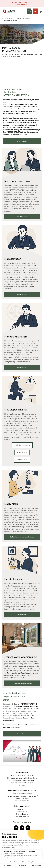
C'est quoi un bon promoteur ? (22, 794)
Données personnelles (22, 848)
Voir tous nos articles (22, 801)
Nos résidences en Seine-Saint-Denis (22, 780)
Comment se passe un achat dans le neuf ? (22, 796)
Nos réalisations (22, 734)
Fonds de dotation (22, 816)
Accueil (5, 19)
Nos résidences (22, 217)
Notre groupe (22, 141)
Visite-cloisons (22, 460)
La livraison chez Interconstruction (22, 537)
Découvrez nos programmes (22, 683)
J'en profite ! (22, 5)
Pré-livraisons (22, 452)
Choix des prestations (22, 445)
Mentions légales (22, 845)
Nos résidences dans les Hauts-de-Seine (22, 778)
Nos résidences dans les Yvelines (22, 776)
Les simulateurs (22, 798)
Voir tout (22, 785)
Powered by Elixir (22, 852)
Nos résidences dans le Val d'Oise (22, 783)
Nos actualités (22, 812)
